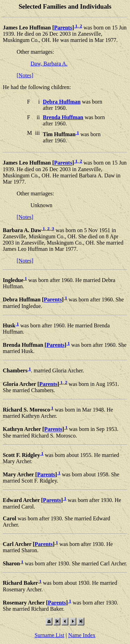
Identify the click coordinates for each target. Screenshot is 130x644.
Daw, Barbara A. (49, 64)
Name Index (82, 635)
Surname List (50, 635)
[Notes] (25, 75)
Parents (63, 28)
